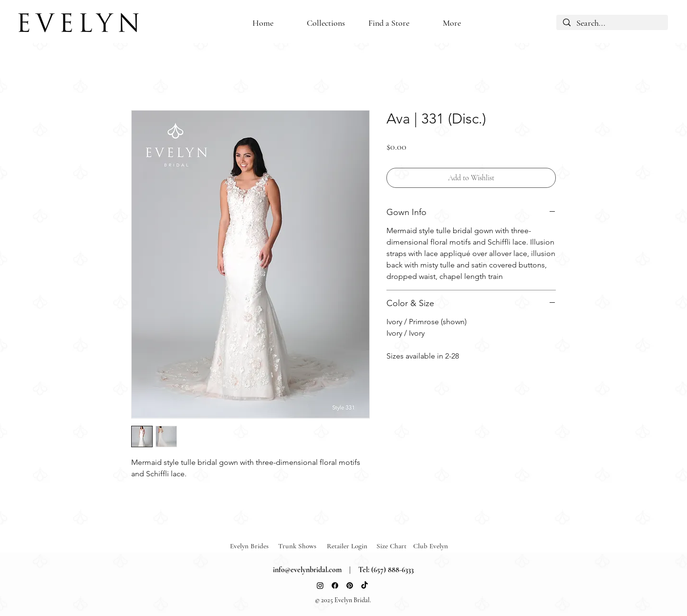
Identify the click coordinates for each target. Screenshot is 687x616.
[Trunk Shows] (302, 546)
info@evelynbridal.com (307, 570)
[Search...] (612, 23)
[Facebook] (335, 585)
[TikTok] (364, 585)
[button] (389, 23)
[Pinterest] (350, 585)
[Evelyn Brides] (254, 546)
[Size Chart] (393, 546)
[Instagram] (320, 585)
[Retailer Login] (351, 546)
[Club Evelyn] (431, 546)
